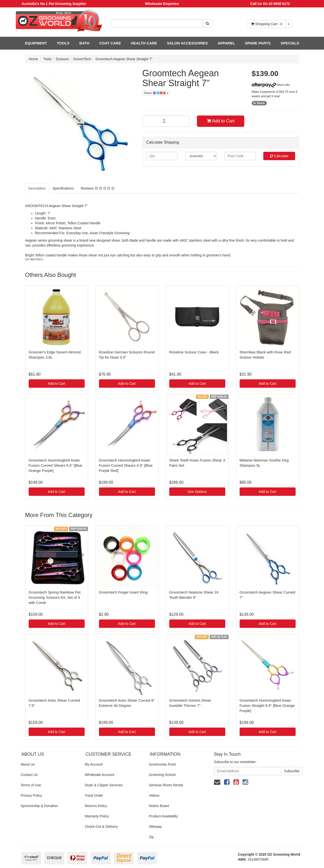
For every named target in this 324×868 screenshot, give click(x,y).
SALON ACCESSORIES (187, 43)
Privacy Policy (31, 795)
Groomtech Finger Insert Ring (123, 592)
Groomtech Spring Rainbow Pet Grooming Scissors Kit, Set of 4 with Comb (55, 597)
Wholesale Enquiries (162, 4)
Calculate (279, 156)
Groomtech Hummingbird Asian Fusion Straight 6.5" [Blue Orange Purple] (267, 705)
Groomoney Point (162, 764)
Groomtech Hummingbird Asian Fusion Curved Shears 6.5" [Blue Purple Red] (126, 465)
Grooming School (162, 775)
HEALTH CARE (144, 43)
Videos (154, 795)
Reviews (98, 188)
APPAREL (226, 43)
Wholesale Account (99, 775)
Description (37, 188)
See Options (197, 492)
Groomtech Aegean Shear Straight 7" (124, 59)
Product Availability (163, 816)
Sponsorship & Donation (39, 806)
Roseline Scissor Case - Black (194, 352)
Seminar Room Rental (166, 785)
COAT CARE (110, 43)
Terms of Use (31, 785)
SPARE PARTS (258, 43)
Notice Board (159, 806)
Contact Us (29, 775)
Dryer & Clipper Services (104, 785)
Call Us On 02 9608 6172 (270, 4)
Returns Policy (96, 806)
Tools (48, 59)
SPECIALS (290, 43)
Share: (156, 93)
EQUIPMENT (36, 43)
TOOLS (63, 43)
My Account (94, 764)
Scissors (62, 59)
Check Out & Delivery (101, 827)
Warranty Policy (97, 816)
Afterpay (155, 827)
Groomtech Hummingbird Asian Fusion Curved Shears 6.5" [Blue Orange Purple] (56, 465)
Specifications (63, 188)
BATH (85, 43)
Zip (151, 837)
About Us (28, 764)
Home (33, 59)
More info (271, 85)
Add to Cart (221, 121)
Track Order (94, 795)
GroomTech (82, 59)
